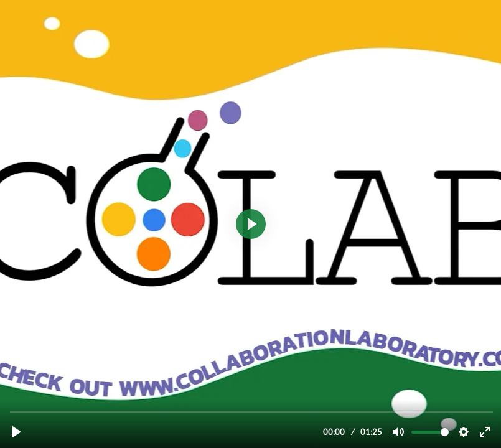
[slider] (252, 411)
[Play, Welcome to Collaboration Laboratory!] (16, 432)
